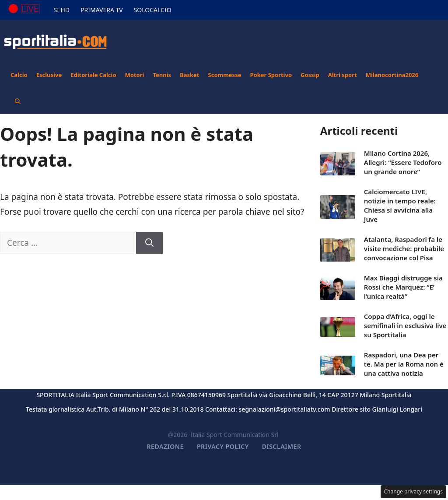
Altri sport (343, 75)
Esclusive (49, 75)
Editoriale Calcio (93, 75)
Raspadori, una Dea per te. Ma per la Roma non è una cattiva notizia (404, 364)
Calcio (19, 75)
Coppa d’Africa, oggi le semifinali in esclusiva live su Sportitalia (405, 325)
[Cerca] (149, 243)
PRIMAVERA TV (102, 10)
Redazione (165, 446)
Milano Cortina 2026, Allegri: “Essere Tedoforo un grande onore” (403, 162)
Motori (135, 75)
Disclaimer (282, 446)
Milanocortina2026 (392, 75)
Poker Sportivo (271, 75)
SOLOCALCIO (153, 10)
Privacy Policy (223, 446)
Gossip (310, 75)
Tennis (162, 75)
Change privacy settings (414, 491)
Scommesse (225, 75)
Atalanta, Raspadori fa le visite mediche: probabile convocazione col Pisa (404, 248)
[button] (18, 101)
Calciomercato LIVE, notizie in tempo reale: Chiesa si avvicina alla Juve (400, 205)
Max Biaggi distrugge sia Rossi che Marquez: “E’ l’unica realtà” (403, 287)
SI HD (61, 10)
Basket (189, 75)
